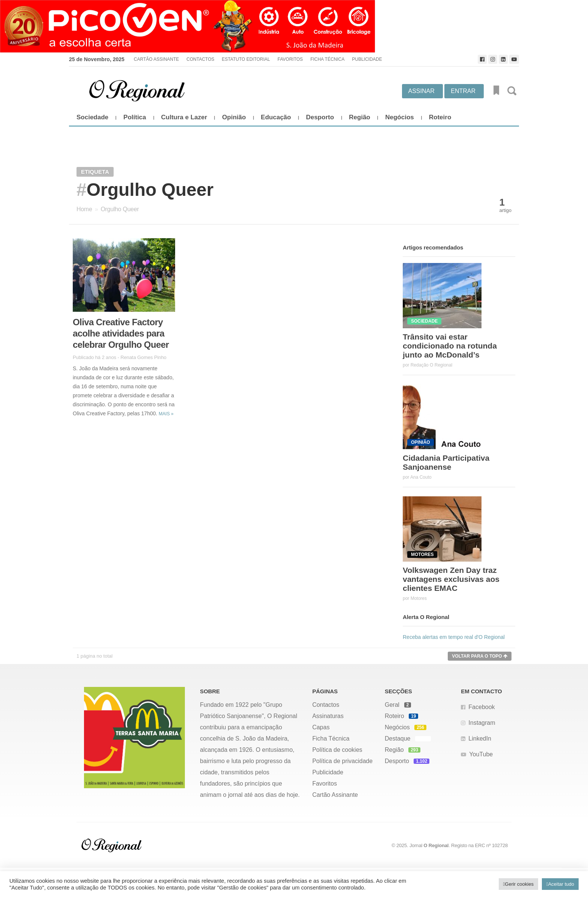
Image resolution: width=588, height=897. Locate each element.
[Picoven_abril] (294, 26)
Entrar (463, 91)
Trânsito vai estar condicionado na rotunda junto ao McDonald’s (450, 346)
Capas (321, 727)
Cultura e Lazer (184, 117)
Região (360, 117)
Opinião (234, 117)
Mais (166, 414)
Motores (419, 598)
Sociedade (92, 117)
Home (84, 209)
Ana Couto (421, 477)
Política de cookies (337, 750)
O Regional (436, 845)
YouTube (481, 754)
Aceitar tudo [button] (561, 884)
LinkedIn (480, 738)
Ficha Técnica (328, 59)
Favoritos (290, 59)
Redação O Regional (431, 365)
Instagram (482, 723)
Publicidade (367, 59)
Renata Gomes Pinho (143, 357)
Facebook (481, 707)
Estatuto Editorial (246, 59)
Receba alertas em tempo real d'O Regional (454, 637)
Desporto (320, 117)
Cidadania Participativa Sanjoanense (446, 462)
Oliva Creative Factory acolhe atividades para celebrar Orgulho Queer (121, 333)
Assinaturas (328, 716)
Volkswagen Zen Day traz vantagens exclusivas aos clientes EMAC (451, 579)
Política (135, 117)
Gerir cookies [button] (519, 884)
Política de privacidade (343, 761)
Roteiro (440, 117)
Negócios (400, 117)
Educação (276, 117)
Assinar (421, 91)
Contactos (200, 59)
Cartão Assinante (156, 59)
